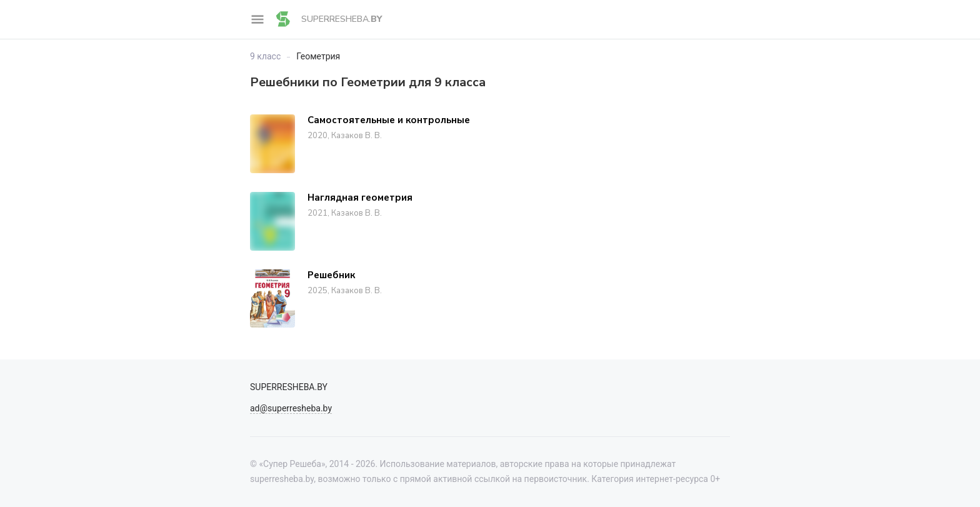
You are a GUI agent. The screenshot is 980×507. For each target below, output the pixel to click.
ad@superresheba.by (291, 408)
